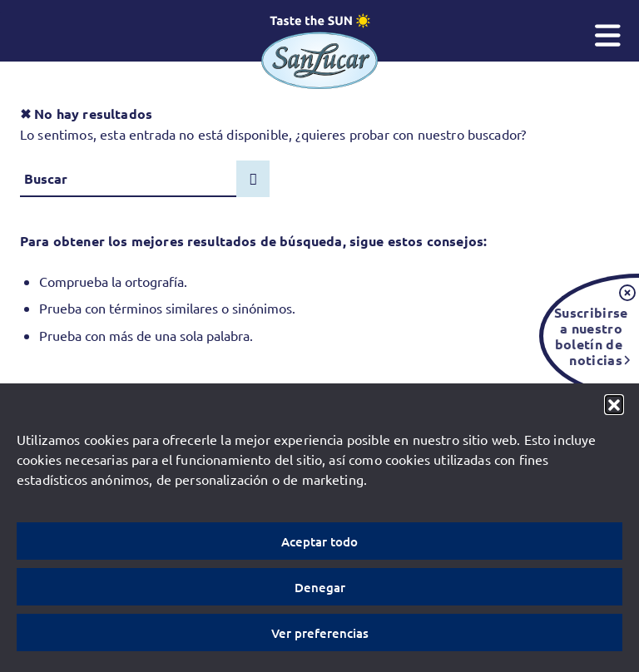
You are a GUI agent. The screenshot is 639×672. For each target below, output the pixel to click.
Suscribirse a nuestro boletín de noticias (588, 336)
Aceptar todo (319, 541)
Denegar (320, 587)
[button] (614, 404)
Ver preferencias (320, 633)
